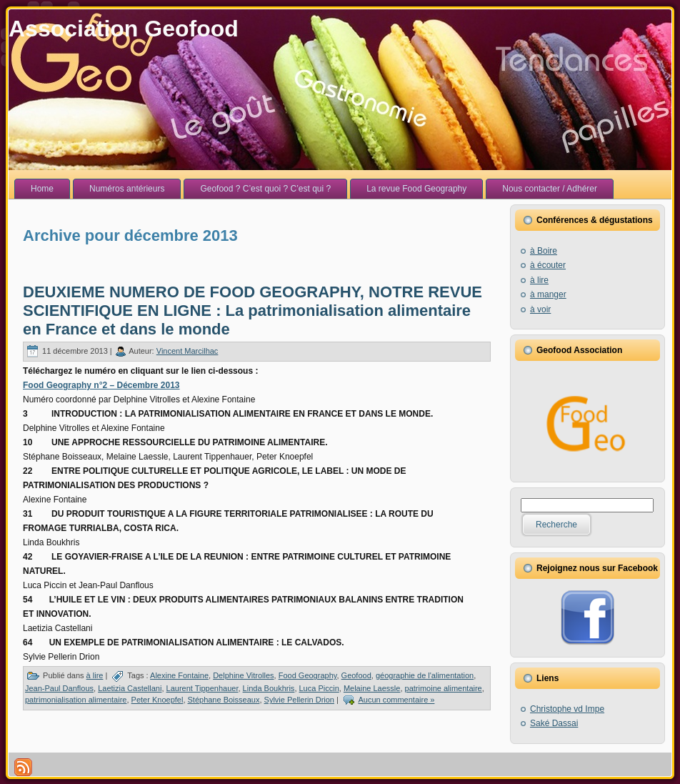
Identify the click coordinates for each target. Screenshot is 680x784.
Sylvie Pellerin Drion (299, 700)
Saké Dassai (554, 723)
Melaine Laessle (372, 688)
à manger (548, 294)
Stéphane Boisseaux (224, 700)
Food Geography (308, 675)
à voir (540, 309)
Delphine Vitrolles (243, 675)
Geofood (356, 675)
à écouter (548, 265)
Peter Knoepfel (157, 700)
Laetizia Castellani (130, 688)
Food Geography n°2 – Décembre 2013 (101, 385)
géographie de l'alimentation (425, 675)
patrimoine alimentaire (444, 688)
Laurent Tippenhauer (202, 688)
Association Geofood (124, 29)
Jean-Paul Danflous (59, 688)
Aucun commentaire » (396, 700)
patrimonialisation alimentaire (76, 700)
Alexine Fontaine (179, 675)
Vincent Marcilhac (187, 351)
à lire (95, 675)
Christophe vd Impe (567, 709)
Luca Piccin (319, 688)
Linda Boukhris (269, 688)
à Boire (544, 251)
